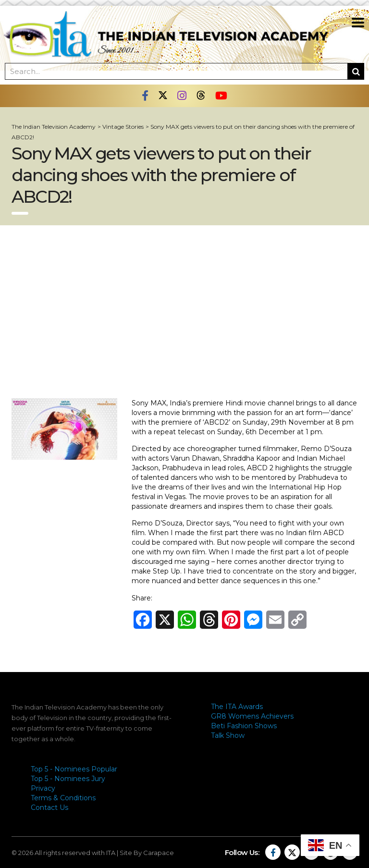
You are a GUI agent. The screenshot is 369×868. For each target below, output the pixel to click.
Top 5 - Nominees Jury (68, 779)
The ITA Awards (237, 707)
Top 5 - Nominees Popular (74, 769)
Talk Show (228, 735)
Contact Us (49, 807)
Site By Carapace (147, 853)
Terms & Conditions (63, 798)
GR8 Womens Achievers (252, 716)
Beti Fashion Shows (244, 726)
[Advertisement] (184, 312)
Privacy (43, 788)
